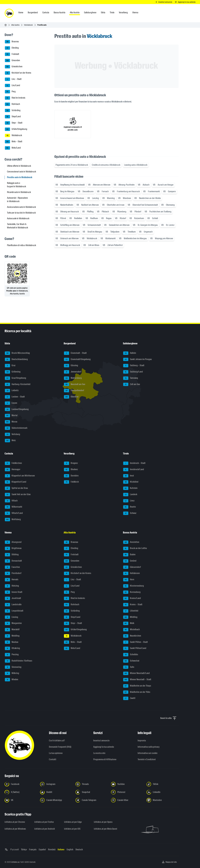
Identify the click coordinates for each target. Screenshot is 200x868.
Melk (129, 623)
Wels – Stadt (14, 142)
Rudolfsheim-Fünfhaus (19, 661)
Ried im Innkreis (15, 98)
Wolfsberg (13, 520)
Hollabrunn (131, 573)
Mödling (130, 617)
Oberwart (71, 397)
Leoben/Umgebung (17, 409)
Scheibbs (131, 655)
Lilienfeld (131, 611)
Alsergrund (13, 542)
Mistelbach (131, 630)
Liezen (11, 403)
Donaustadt (13, 561)
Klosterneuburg (133, 586)
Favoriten (12, 567)
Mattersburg (73, 378)
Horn (129, 580)
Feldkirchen (13, 463)
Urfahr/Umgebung (16, 129)
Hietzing (12, 586)
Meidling (12, 636)
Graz (10, 366)
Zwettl (129, 698)
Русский (15, 850)
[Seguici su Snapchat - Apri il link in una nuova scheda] (92, 792)
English (70, 850)
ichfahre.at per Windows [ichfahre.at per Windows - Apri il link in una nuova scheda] (15, 829)
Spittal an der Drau (16, 488)
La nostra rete (99, 753)
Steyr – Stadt (14, 123)
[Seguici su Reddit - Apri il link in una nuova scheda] (56, 792)
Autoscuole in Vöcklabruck (18, 218)
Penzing (12, 655)
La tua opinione (56, 753)
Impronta (142, 741)
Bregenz (71, 463)
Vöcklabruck (28, 25)
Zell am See (132, 384)
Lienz (129, 501)
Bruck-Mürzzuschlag (17, 353)
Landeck (130, 495)
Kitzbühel (131, 482)
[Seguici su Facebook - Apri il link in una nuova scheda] (21, 784)
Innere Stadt (14, 592)
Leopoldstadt (14, 611)
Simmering (13, 667)
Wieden (12, 680)
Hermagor (13, 470)
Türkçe (24, 850)
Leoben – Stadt (15, 397)
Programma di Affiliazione (105, 759)
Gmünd (130, 561)
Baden (129, 555)
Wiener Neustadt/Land (136, 673)
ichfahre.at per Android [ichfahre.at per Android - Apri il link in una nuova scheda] (45, 829)
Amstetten (131, 542)
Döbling (12, 555)
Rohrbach (12, 104)
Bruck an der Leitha (135, 548)
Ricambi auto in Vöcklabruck (19, 192)
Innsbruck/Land (134, 470)
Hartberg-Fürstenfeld (18, 384)
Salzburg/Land (133, 372)
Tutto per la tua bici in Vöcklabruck (21, 213)
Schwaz (130, 513)
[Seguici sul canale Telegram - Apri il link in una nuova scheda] (92, 800)
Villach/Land (14, 513)
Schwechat (131, 661)
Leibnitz (12, 391)
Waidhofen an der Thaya (137, 686)
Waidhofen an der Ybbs (137, 692)
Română (52, 850)
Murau (11, 422)
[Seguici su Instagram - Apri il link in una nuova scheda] (56, 784)
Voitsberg (12, 434)
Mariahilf (12, 630)
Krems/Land (132, 598)
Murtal (11, 416)
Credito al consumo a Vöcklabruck (106, 165)
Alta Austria (15, 25)
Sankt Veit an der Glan (18, 495)
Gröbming (13, 372)
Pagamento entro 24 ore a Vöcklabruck (72, 165)
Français (33, 850)
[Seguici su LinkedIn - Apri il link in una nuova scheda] (163, 792)
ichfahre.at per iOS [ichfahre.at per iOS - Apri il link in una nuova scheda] (72, 829)
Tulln (129, 667)
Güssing (71, 366)
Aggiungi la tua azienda (104, 747)
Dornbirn (71, 476)
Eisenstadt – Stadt (75, 353)
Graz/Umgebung (15, 378)
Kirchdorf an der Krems (18, 73)
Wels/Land (13, 148)
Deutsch (79, 850)
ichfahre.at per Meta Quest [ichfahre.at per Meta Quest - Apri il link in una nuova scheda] (106, 829)
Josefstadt (13, 598)
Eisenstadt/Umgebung (77, 359)
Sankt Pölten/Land (135, 648)
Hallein (130, 353)
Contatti (53, 759)
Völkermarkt (14, 507)
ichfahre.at (15, 862)
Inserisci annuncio (101, 741)
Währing (12, 673)
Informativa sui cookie (147, 753)
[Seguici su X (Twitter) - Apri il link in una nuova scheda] (21, 792)
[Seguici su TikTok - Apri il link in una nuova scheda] (163, 784)
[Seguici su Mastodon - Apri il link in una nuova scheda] (163, 800)
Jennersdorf (73, 372)
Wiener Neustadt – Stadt (137, 680)
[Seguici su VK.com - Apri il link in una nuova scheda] (21, 800)
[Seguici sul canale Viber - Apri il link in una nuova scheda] (127, 800)
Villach (11, 501)
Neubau (12, 642)
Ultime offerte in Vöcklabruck (19, 166)
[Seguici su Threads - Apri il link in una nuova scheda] (92, 784)
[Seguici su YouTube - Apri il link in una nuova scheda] (127, 784)
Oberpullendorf (74, 391)
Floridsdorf (13, 573)
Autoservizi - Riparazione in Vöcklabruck (17, 200)
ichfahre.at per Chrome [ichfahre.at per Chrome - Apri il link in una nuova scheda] (15, 822)
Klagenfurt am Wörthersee (20, 476)
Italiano (61, 850)
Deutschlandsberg (16, 359)
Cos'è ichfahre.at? (57, 741)
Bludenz (71, 470)
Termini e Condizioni (147, 759)
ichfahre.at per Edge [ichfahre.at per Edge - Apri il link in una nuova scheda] (73, 822)
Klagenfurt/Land (16, 482)
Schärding (13, 111)
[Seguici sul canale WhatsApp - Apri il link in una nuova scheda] (56, 800)
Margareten (13, 623)
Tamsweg (131, 378)
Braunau (12, 42)
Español (42, 850)
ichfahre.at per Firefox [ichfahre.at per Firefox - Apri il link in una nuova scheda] (44, 822)
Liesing (11, 617)
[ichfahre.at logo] (9, 13)
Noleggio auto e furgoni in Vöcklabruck (17, 185)
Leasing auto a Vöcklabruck (136, 165)
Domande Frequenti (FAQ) (60, 747)
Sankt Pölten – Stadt (135, 642)
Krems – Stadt (133, 605)
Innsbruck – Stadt (134, 463)
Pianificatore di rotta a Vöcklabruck (22, 245)
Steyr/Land (13, 117)
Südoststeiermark (16, 428)
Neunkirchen (132, 636)
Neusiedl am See (75, 384)
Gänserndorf (132, 567)
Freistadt (12, 54)
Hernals (12, 580)
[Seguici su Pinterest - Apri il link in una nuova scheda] (127, 792)
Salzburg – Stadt (134, 366)
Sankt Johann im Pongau (137, 359)
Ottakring (12, 648)
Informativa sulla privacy (149, 747)
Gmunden (12, 61)
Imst (129, 476)
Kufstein (130, 488)
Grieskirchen (14, 67)
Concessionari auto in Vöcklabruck (22, 172)
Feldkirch (71, 482)
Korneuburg (132, 592)
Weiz (10, 441)
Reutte (129, 507)
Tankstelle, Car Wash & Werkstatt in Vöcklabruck (18, 226)
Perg (10, 92)
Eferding (12, 48)
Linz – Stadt (13, 79)
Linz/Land (12, 86)
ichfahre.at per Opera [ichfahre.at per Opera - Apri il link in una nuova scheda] (103, 822)
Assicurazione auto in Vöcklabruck (21, 207)
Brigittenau (13, 548)
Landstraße (13, 605)
